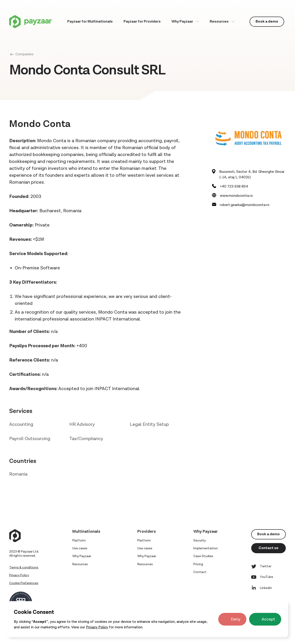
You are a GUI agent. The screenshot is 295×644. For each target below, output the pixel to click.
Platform (79, 541)
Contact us (268, 548)
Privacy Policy (97, 627)
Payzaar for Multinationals (90, 22)
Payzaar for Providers (142, 22)
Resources (219, 22)
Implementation (206, 548)
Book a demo (267, 22)
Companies (24, 54)
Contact (200, 572)
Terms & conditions (24, 568)
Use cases (80, 548)
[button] (185, 22)
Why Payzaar (182, 22)
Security (200, 541)
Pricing (198, 564)
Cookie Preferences (24, 583)
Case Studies (203, 556)
